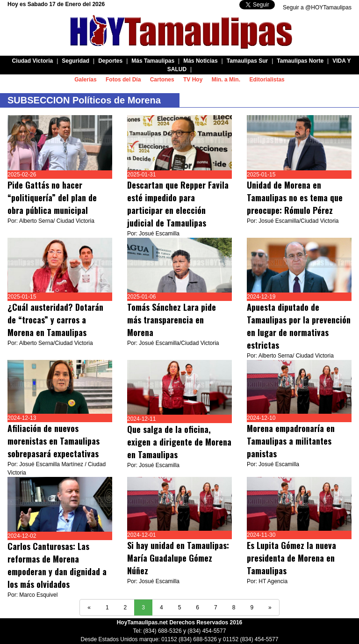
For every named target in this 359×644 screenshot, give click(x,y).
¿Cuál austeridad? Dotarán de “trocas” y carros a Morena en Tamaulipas (55, 320)
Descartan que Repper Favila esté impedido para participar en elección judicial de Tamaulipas (178, 204)
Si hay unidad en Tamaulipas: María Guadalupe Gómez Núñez (178, 558)
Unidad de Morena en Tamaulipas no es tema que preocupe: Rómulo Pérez (295, 198)
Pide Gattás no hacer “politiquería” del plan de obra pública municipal (52, 198)
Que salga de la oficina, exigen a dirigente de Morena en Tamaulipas (179, 442)
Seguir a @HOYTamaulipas (317, 7)
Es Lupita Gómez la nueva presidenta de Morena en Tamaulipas (291, 558)
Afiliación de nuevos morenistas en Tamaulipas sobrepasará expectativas (54, 441)
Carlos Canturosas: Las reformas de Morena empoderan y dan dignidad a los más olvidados (57, 565)
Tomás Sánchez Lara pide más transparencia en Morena (172, 320)
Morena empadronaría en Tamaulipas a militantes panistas (291, 441)
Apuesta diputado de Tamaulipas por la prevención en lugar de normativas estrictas (299, 326)
